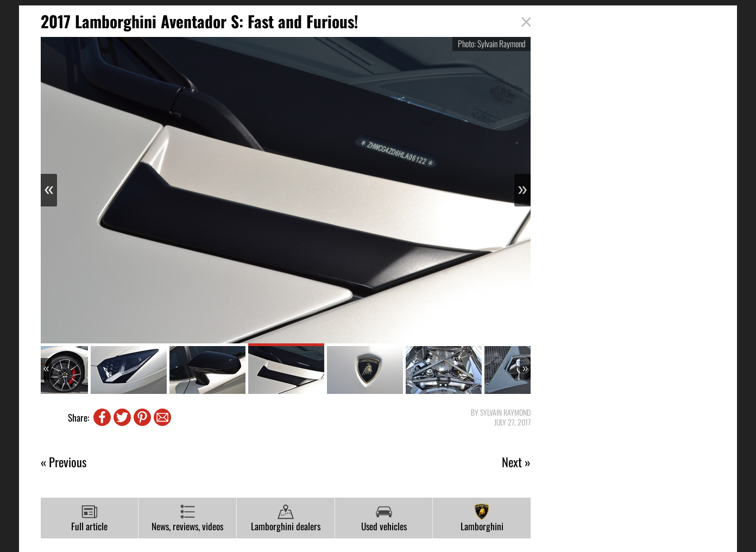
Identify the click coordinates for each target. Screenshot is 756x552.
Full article (89, 518)
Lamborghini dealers (286, 518)
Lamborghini (482, 518)
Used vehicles (384, 518)
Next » (516, 462)
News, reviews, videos (187, 518)
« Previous (64, 462)
